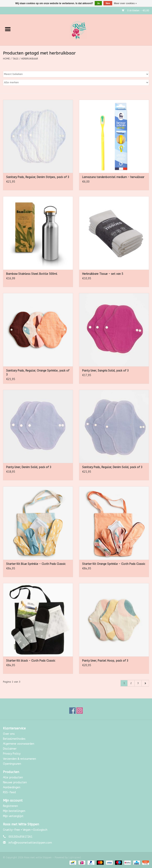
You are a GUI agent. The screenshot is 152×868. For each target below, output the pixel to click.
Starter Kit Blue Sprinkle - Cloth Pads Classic (36, 564)
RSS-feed (9, 792)
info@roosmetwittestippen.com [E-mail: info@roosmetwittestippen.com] (30, 843)
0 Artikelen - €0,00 (135, 11)
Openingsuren (12, 764)
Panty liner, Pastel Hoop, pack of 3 (105, 661)
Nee (108, 3)
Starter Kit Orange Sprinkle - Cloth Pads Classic (114, 564)
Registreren (10, 806)
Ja (98, 3)
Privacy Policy (12, 754)
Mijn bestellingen (14, 811)
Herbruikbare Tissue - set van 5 (103, 274)
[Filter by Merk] (76, 82)
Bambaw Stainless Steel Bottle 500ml (32, 274)
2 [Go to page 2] (131, 683)
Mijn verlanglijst (13, 816)
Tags (15, 59)
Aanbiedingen (12, 787)
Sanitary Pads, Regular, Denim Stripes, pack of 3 (38, 177)
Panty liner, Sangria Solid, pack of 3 (105, 371)
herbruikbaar (30, 59)
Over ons (9, 734)
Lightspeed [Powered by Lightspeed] (75, 857)
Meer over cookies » (125, 3)
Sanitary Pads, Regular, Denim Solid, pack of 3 (112, 467)
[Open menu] (8, 29)
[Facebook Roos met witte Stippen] (72, 711)
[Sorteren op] (76, 74)
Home (6, 59)
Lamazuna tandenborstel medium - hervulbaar (113, 177)
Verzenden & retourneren (19, 759)
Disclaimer (10, 749)
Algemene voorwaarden (19, 744)
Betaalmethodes (14, 739)
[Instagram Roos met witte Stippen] (80, 711)
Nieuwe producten (15, 782)
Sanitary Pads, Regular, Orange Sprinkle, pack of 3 (38, 373)
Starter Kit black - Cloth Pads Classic (31, 661)
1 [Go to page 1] (124, 683)
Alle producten (13, 777)
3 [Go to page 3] (138, 683)
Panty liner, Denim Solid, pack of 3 (29, 467)
